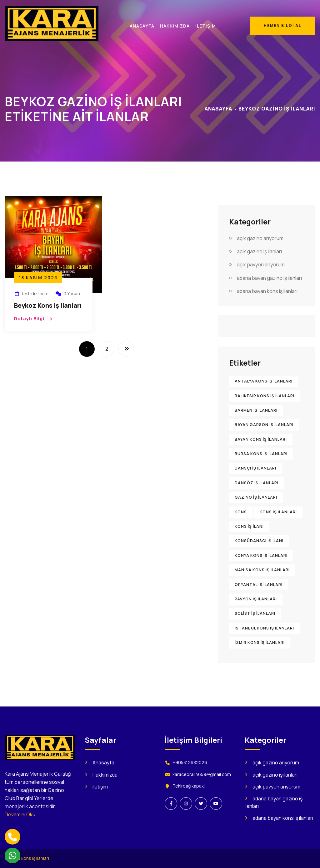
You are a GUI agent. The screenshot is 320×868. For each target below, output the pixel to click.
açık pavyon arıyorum (261, 265)
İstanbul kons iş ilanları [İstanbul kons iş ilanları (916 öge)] (264, 628)
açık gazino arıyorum (260, 238)
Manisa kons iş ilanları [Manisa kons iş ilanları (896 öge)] (262, 570)
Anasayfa (218, 109)
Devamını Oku (20, 814)
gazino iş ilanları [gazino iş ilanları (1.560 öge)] (256, 497)
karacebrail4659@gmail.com (202, 774)
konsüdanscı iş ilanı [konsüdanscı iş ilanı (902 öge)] (259, 541)
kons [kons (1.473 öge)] (241, 512)
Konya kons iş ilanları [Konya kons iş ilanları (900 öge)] (261, 555)
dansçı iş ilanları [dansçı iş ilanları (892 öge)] (255, 468)
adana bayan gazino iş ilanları (269, 278)
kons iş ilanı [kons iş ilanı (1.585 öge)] (249, 526)
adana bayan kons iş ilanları (267, 291)
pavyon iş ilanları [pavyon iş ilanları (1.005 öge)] (256, 599)
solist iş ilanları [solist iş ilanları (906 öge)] (255, 613)
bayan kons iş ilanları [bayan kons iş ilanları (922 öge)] (261, 439)
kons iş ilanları (35, 858)
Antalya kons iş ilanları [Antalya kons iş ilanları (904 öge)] (264, 381)
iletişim (100, 787)
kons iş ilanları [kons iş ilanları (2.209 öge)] (278, 512)
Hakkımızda (105, 775)
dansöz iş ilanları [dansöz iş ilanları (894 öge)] (257, 483)
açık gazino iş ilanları (259, 251)
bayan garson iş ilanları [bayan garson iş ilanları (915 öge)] (264, 425)
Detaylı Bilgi (29, 318)
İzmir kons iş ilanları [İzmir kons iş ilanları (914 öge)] (260, 642)
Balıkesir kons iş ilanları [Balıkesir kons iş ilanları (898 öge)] (265, 396)
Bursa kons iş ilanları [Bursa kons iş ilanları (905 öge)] (261, 454)
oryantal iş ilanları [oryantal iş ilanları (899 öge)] (259, 585)
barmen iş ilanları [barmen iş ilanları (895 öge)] (256, 410)
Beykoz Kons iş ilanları (48, 305)
